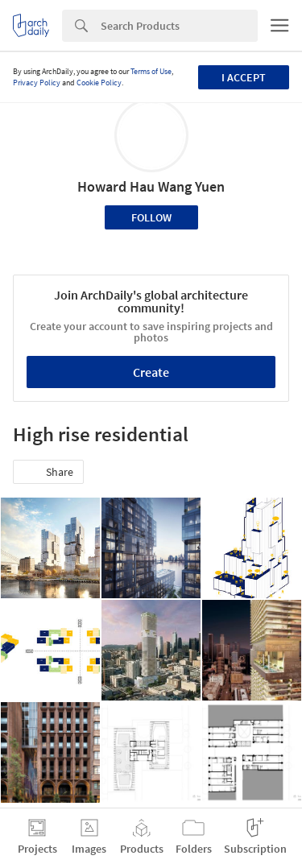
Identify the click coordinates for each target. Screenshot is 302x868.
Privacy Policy (37, 83)
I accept (244, 77)
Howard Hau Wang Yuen (151, 186)
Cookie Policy (99, 83)
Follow (151, 217)
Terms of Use (151, 71)
